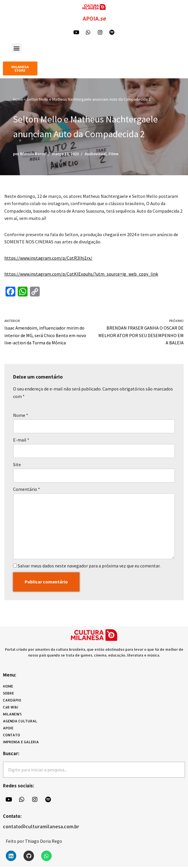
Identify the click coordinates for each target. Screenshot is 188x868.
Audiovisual (96, 154)
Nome (21, 416)
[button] (17, 48)
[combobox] (94, 771)
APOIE (8, 729)
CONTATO (11, 736)
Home (18, 100)
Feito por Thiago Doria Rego (34, 842)
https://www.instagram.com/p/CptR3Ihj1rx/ (48, 258)
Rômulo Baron (33, 154)
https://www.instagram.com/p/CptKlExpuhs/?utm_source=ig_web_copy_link (81, 274)
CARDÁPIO (13, 701)
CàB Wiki (10, 708)
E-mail (21, 440)
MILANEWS (14, 715)
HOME (8, 687)
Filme (113, 154)
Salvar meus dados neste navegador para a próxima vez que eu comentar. (89, 567)
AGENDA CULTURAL (20, 722)
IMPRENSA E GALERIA (21, 743)
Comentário (27, 490)
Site (17, 465)
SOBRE (8, 694)
